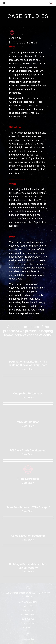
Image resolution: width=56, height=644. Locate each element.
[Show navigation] (4, 3)
